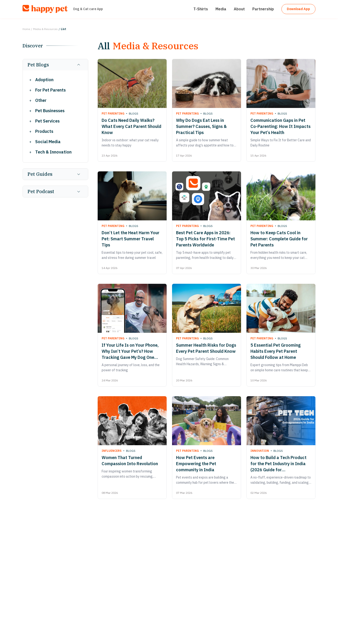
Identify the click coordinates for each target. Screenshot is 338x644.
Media (217, 11)
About (235, 11)
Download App (296, 11)
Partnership (259, 11)
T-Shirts (196, 11)
